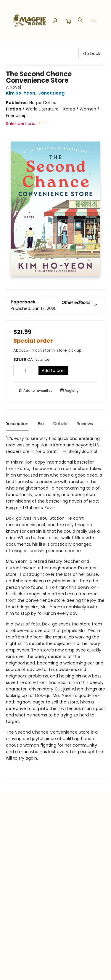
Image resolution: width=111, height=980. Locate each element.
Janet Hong (52, 93)
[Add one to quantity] (33, 370)
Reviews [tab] (86, 424)
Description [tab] (18, 424)
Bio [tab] (42, 424)
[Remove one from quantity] (17, 370)
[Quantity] (25, 370)
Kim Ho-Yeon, (22, 93)
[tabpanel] (55, 607)
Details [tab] (61, 424)
